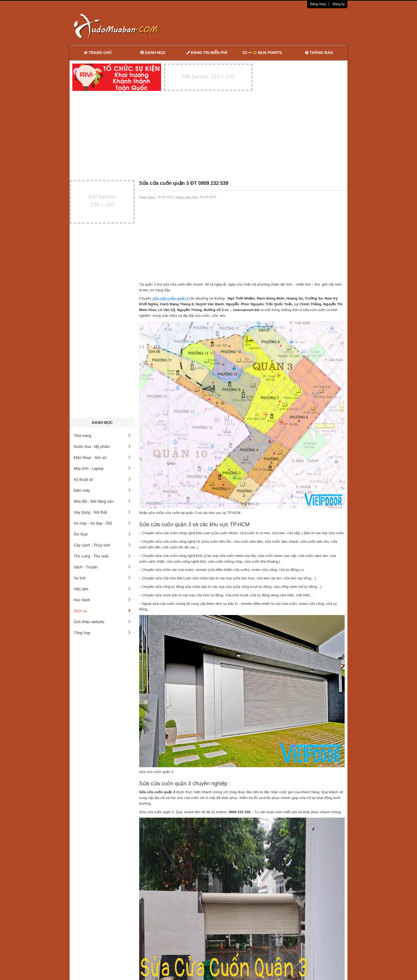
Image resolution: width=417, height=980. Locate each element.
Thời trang (102, 436)
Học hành (102, 600)
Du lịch (102, 578)
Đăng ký (339, 4)
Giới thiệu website (102, 622)
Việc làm (102, 589)
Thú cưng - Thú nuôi (102, 556)
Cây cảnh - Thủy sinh (102, 545)
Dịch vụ (102, 611)
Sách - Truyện (102, 567)
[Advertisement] (266, 26)
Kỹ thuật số (102, 479)
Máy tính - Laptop (102, 469)
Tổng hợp (102, 633)
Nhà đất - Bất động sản (102, 501)
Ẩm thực (102, 534)
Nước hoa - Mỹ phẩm (102, 447)
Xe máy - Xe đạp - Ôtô (102, 523)
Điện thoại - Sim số (102, 458)
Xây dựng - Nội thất (102, 512)
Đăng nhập (318, 4)
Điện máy (102, 490)
